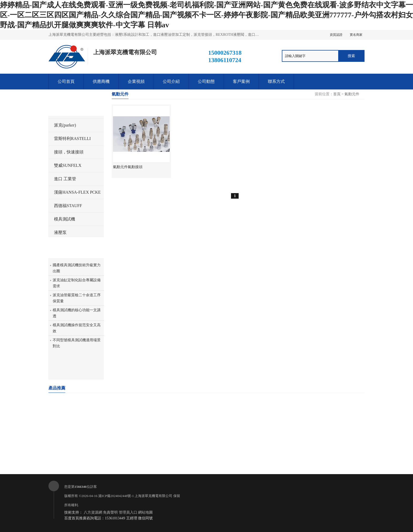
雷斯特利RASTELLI (72, 139)
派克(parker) (65, 125)
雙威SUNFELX (68, 165)
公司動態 (206, 81)
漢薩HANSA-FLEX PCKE (77, 192)
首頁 (337, 94)
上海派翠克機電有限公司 (153, 496)
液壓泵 (60, 232)
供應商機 (101, 81)
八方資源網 (93, 512)
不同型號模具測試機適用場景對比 (77, 343)
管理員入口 (128, 512)
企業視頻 (136, 81)
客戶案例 (241, 81)
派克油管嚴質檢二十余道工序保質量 (77, 298)
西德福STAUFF (68, 206)
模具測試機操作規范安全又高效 (77, 328)
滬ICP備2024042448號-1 (116, 496)
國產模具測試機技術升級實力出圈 (77, 268)
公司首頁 (66, 81)
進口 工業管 (65, 179)
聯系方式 (276, 81)
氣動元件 (352, 94)
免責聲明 (110, 512)
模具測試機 (65, 219)
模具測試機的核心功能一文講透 (77, 313)
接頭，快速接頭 (69, 152)
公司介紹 (171, 81)
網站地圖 (145, 512)
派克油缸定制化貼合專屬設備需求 (77, 283)
